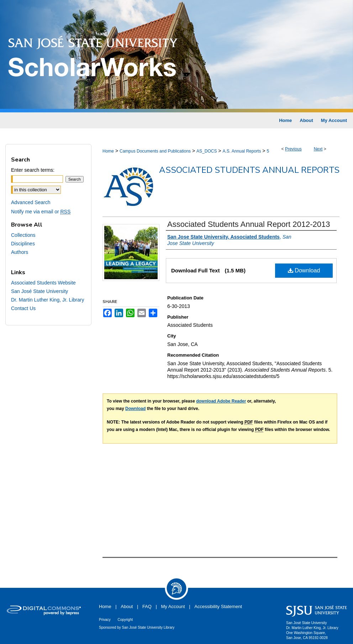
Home (108, 151)
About (127, 606)
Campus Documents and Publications (155, 151)
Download (304, 270)
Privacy (105, 620)
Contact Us (23, 308)
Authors (20, 252)
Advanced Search (31, 202)
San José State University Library (148, 627)
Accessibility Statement (218, 606)
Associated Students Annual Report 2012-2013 (249, 224)
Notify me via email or (41, 212)
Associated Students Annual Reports (249, 170)
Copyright (125, 620)
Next (318, 149)
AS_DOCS (207, 151)
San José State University (39, 291)
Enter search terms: (33, 170)
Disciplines (23, 244)
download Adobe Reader (221, 401)
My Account (173, 606)
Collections (23, 235)
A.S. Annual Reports (242, 151)
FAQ (147, 606)
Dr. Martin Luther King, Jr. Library (48, 300)
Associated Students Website (43, 283)
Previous (293, 149)
